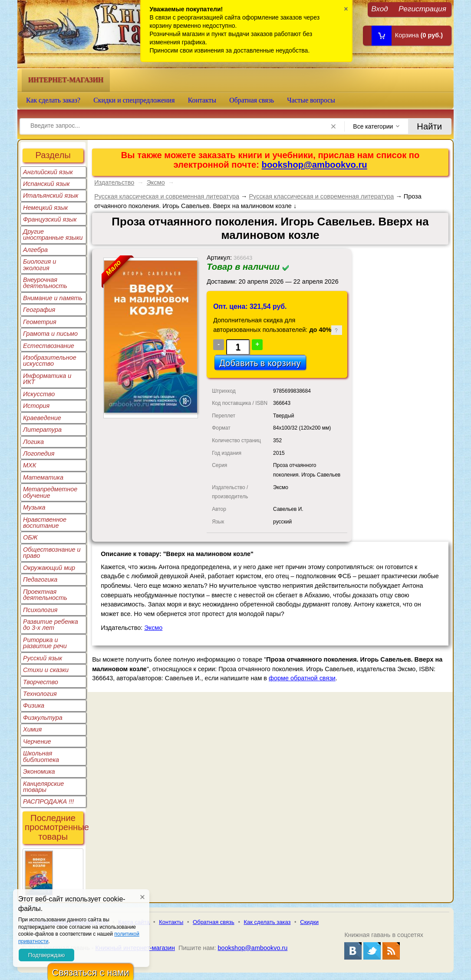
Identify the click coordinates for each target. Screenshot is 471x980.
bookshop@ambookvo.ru (315, 165)
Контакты (202, 100)
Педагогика (40, 579)
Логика (33, 442)
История (36, 406)
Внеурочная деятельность (45, 283)
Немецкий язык (45, 208)
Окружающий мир (49, 568)
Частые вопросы (311, 100)
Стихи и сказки (46, 670)
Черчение (37, 742)
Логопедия (39, 454)
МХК (30, 465)
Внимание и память (53, 298)
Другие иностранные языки (53, 235)
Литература (42, 430)
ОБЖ (30, 537)
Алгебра (35, 250)
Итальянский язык (51, 195)
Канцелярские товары (43, 787)
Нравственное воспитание (45, 523)
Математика (43, 477)
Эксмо (156, 182)
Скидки (309, 922)
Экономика (39, 771)
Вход (380, 8)
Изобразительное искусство (50, 361)
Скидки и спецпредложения (134, 100)
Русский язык (43, 658)
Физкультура (43, 718)
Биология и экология (40, 265)
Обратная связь (252, 100)
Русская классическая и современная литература (167, 196)
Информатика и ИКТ (47, 379)
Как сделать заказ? (53, 100)
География (39, 310)
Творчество (41, 682)
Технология (40, 694)
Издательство (114, 182)
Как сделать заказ (267, 922)
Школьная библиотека (41, 756)
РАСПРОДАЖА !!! (48, 801)
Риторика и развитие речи (45, 643)
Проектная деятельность (45, 595)
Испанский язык (46, 184)
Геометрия (40, 322)
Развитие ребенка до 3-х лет (51, 625)
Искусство (39, 394)
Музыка (34, 507)
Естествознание (49, 346)
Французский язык (50, 219)
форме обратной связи (302, 678)
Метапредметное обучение (50, 492)
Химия (32, 729)
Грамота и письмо (50, 334)
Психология (40, 610)
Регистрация (422, 8)
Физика (34, 705)
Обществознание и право (52, 553)
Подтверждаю (46, 955)
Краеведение (42, 418)
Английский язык (48, 172)
